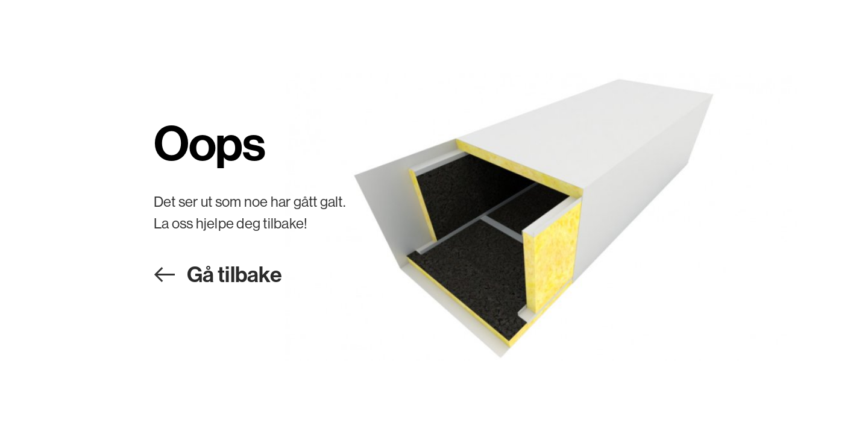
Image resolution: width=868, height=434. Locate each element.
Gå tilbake (234, 274)
